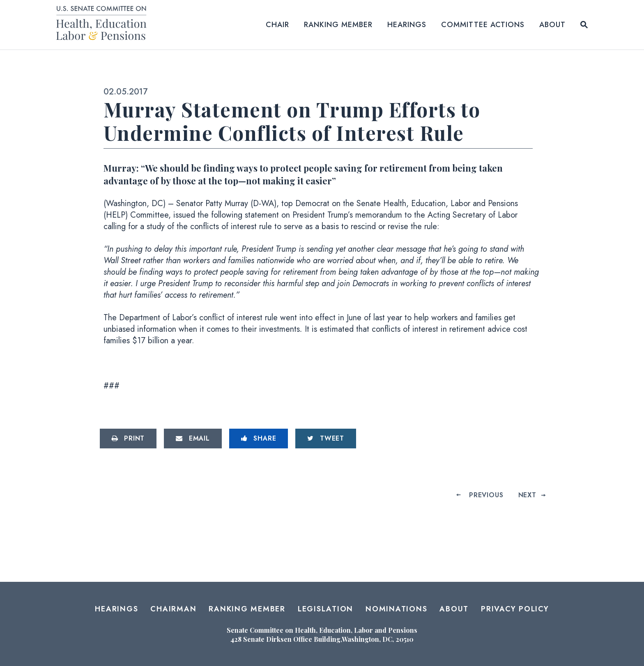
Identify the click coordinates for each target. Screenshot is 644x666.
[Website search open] (584, 25)
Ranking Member (338, 25)
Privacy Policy (515, 609)
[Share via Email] (193, 439)
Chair (277, 25)
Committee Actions (483, 25)
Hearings (407, 25)
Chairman (173, 609)
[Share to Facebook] (259, 439)
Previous (486, 495)
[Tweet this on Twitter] (326, 439)
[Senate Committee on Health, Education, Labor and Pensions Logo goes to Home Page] (104, 24)
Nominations (396, 609)
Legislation (325, 609)
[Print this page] (128, 439)
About (552, 25)
